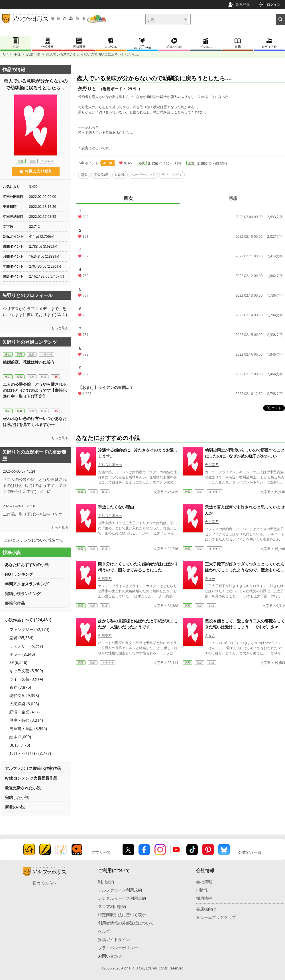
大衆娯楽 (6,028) (24, 704)
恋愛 (191, 163)
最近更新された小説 (23, 788)
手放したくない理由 (116, 507)
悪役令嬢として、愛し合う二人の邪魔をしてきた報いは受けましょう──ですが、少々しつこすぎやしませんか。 (245, 627)
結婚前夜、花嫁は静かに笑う (29, 362)
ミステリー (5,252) (26, 646)
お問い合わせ (110, 956)
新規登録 (243, 4)
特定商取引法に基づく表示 (122, 915)
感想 (233, 198)
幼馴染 (120, 175)
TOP (4, 54)
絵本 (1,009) (20, 737)
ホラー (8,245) (22, 654)
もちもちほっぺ (110, 465)
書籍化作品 (15, 603)
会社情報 (204, 882)
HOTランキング (19, 574)
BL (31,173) (20, 745)
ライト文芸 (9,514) (26, 679)
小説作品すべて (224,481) (28, 620)
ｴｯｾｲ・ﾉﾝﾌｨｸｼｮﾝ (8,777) (30, 753)
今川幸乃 (212, 465)
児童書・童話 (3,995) (28, 728)
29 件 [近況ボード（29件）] (132, 89)
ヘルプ (104, 931)
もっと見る (60, 328)
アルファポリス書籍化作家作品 (33, 768)
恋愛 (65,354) (21, 638)
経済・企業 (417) (25, 712)
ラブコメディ (172, 175)
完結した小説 (17, 797)
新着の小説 (15, 807)
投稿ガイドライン (114, 939)
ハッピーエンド (143, 175)
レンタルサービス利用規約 (122, 898)
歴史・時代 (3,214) (26, 720)
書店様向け (206, 909)
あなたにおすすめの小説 (27, 564)
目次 (128, 198)
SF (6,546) (18, 662)
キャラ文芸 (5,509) (26, 671)
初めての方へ (44, 883)
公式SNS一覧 (250, 852)
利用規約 (106, 882)
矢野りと (87, 89)
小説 (17, 54)
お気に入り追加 (36, 171)
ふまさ (210, 635)
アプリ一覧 (101, 852)
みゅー (210, 578)
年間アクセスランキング (27, 584)
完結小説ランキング (23, 593)
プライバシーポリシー (118, 948)
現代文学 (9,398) (24, 695)
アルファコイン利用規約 (120, 890)
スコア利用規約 (112, 906)
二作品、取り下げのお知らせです (33, 514)
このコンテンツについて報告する (34, 540)
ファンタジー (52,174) (29, 629)
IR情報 (202, 890)
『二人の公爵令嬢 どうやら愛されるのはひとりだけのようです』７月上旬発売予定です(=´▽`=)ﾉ (35, 485)
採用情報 (204, 898)
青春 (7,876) (20, 687)
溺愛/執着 (101, 175)
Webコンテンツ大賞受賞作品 (31, 778)
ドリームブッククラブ (216, 917)
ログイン (274, 4)
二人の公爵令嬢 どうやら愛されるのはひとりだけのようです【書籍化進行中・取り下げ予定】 (35, 390)
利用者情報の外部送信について (126, 923)
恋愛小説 (33, 54)
